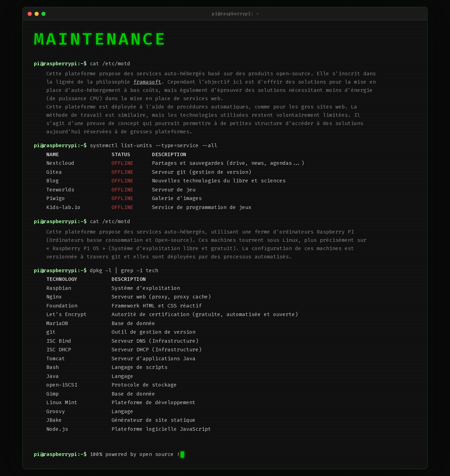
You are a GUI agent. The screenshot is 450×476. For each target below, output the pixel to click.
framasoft (147, 82)
